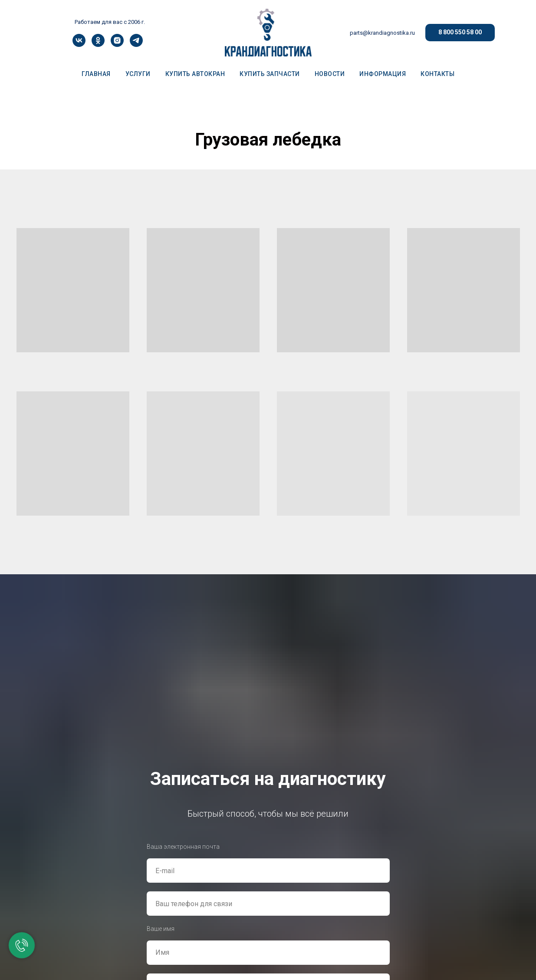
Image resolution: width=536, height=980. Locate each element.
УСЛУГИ (138, 74)
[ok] (98, 45)
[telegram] (136, 45)
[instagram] (117, 45)
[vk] (79, 45)
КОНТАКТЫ (437, 74)
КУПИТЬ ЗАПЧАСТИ (270, 74)
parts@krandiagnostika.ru (382, 33)
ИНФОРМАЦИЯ (383, 74)
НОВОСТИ (330, 74)
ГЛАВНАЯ (96, 74)
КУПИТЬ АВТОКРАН (195, 74)
